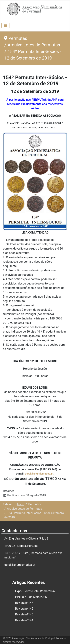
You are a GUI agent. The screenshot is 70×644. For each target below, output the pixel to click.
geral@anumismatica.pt (39, 474)
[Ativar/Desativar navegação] (5, 25)
